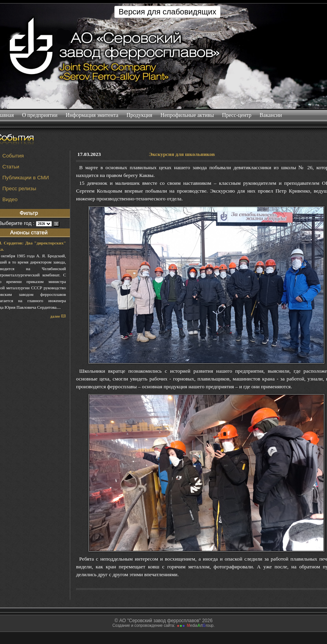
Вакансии (271, 115)
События (13, 156)
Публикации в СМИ (26, 178)
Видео (10, 199)
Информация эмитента (92, 115)
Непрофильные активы (187, 115)
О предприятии (40, 115)
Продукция (140, 115)
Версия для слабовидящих (167, 12)
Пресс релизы (19, 188)
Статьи (11, 167)
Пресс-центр (237, 115)
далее (58, 316)
